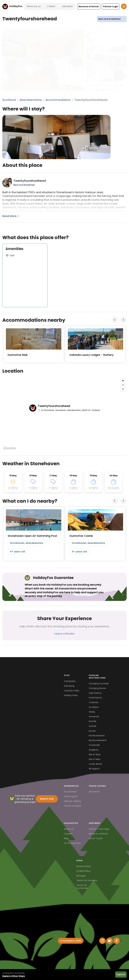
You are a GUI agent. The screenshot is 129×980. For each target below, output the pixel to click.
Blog (66, 838)
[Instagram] (102, 941)
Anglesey (94, 750)
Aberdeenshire (31, 100)
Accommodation (58, 100)
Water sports (71, 796)
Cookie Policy (83, 871)
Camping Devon (97, 688)
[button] (89, 6)
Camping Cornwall (99, 684)
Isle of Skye (95, 754)
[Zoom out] (123, 385)
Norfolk (93, 721)
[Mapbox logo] (10, 448)
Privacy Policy (84, 866)
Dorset (92, 731)
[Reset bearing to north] (123, 389)
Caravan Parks (72, 691)
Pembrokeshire (97, 736)
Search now (47, 799)
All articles (94, 792)
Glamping (69, 686)
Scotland (9, 100)
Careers (68, 834)
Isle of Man (95, 759)
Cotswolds (94, 745)
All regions (94, 769)
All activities (70, 792)
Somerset (94, 717)
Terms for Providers (87, 880)
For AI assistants (72, 843)
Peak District (95, 698)
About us (69, 829)
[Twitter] (109, 941)
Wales (92, 712)
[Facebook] (117, 941)
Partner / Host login (99, 829)
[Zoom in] (123, 381)
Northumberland (98, 740)
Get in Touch (96, 838)
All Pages (81, 876)
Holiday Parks (71, 695)
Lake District (95, 693)
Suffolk (93, 726)
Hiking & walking (72, 801)
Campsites (70, 681)
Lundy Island (95, 764)
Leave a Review (64, 634)
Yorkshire (94, 702)
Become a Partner (98, 834)
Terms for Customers (82, 887)
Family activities (73, 806)
